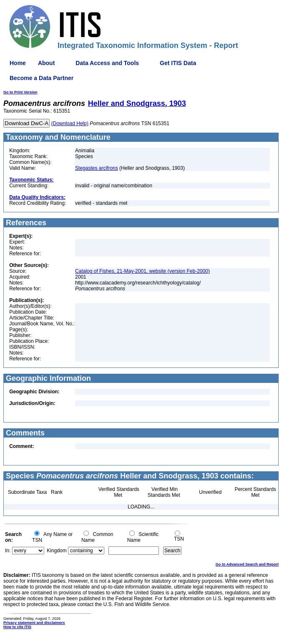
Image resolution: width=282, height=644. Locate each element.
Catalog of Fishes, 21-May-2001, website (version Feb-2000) (142, 271)
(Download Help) (70, 123)
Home (18, 63)
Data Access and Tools (107, 63)
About (46, 63)
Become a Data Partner (42, 78)
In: (8, 551)
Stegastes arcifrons (97, 168)
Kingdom (57, 551)
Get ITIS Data (178, 63)
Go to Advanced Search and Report (247, 564)
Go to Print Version (20, 92)
